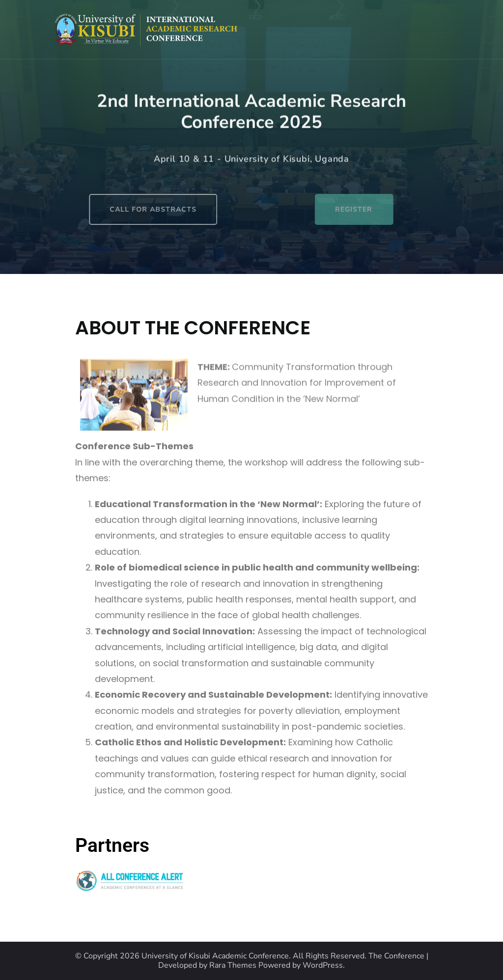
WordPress (323, 966)
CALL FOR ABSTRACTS (117, 209)
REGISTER (376, 209)
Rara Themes (233, 966)
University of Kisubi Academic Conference (215, 956)
